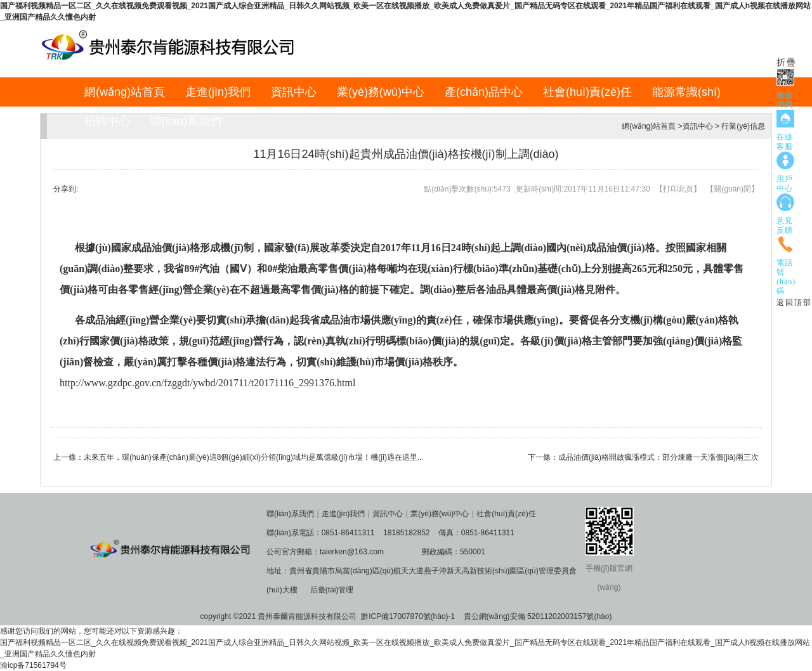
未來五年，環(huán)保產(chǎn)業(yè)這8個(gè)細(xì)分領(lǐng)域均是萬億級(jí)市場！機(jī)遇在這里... (254, 457)
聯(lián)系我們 (186, 121)
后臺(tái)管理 (332, 590)
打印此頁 (678, 189)
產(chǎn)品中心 (484, 92)
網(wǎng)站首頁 (125, 92)
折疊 (787, 62)
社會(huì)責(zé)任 (587, 92)
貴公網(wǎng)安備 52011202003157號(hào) (538, 616)
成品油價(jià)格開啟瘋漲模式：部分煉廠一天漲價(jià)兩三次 (658, 457)
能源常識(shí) (686, 92)
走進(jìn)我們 (218, 92)
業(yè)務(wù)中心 (381, 92)
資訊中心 (294, 92)
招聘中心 (107, 121)
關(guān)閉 (732, 189)
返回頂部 (794, 303)
